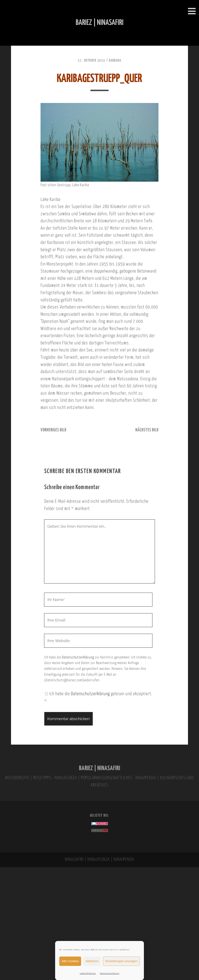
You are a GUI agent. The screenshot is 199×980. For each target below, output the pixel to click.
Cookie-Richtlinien (88, 973)
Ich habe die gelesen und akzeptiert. (98, 698)
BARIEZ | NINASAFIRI (100, 768)
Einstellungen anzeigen (121, 961)
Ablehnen (92, 961)
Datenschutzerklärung (110, 973)
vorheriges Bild (53, 430)
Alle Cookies (70, 961)
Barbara (115, 61)
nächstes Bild (147, 430)
